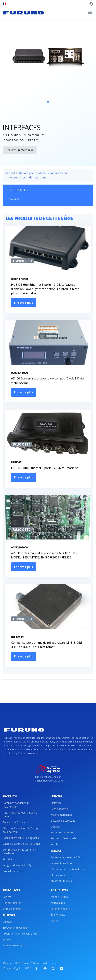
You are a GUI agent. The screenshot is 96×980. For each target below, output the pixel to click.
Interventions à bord (62, 863)
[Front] (23, 13)
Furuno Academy (61, 909)
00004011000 (19, 373)
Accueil (10, 173)
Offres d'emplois (12, 909)
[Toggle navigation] (90, 13)
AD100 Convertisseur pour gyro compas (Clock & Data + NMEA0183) (47, 381)
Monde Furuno (59, 897)
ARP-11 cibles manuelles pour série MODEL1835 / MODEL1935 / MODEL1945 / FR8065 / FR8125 (44, 555)
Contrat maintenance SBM (66, 857)
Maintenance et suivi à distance (69, 869)
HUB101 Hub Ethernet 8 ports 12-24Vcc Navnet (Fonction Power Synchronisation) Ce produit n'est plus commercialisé (45, 289)
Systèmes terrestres (62, 832)
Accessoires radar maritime (28, 177)
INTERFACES (18, 190)
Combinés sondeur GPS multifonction (16, 805)
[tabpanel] (48, 78)
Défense (56, 827)
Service (7, 939)
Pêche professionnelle (63, 838)
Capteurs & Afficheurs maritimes (22, 844)
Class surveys (58, 875)
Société (7, 897)
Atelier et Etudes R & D (64, 881)
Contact (7, 922)
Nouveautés (58, 903)
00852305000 (19, 547)
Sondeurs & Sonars (14, 822)
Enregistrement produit (16, 945)
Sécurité (7, 859)
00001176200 (19, 279)
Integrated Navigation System (20, 865)
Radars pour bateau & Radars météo (44, 173)
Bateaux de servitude (63, 821)
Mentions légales (13, 968)
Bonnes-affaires (12, 903)
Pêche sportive (59, 809)
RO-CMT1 (17, 637)
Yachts (55, 844)
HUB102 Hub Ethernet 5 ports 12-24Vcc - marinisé (45, 468)
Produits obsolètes (14, 871)
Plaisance (56, 803)
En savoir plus (24, 303)
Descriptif (14, 199)
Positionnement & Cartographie (21, 838)
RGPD (28, 968)
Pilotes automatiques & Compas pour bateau (22, 830)
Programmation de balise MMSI (21, 934)
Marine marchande (62, 815)
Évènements (58, 915)
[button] (6, 4)
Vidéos (55, 920)
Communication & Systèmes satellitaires (19, 851)
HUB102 (16, 462)
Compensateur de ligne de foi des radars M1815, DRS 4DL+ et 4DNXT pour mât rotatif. (47, 645)
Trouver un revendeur (20, 150)
